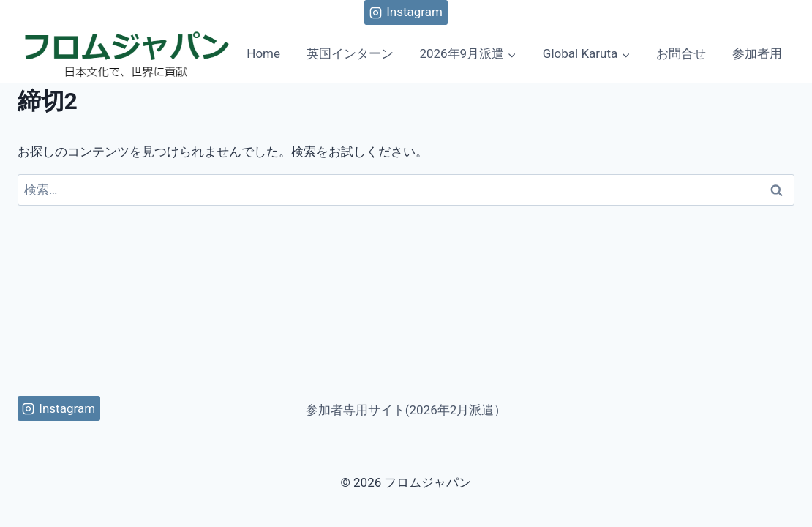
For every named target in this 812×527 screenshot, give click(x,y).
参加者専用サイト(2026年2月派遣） (406, 410)
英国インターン (350, 53)
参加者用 (757, 53)
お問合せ (681, 53)
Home (263, 53)
